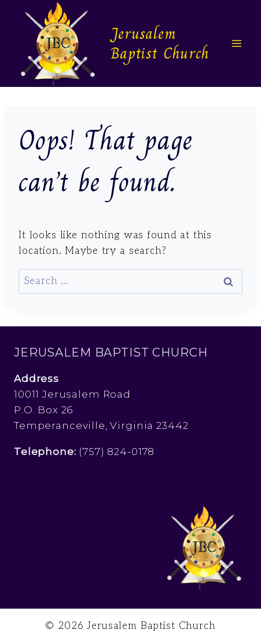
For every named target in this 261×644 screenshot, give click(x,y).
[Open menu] (236, 43)
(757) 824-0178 (117, 452)
